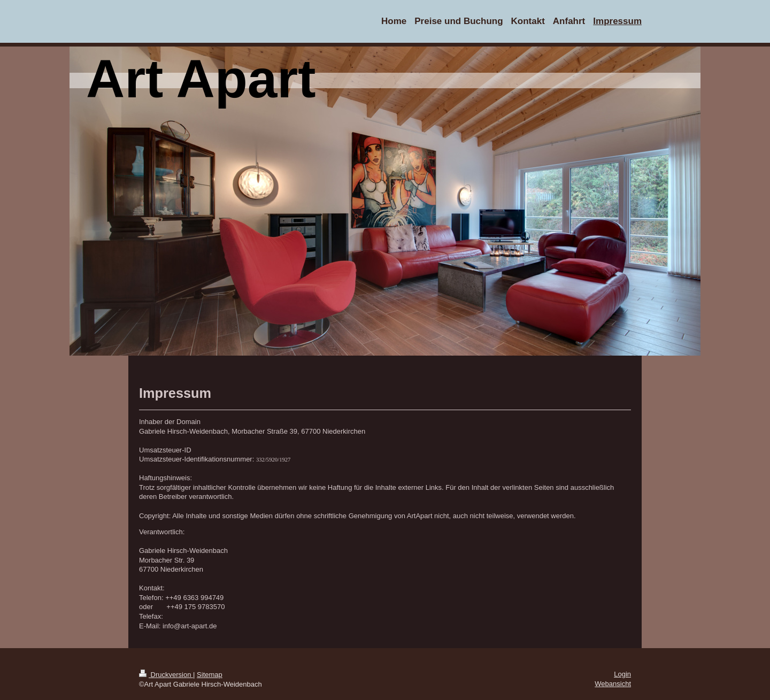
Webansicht (613, 684)
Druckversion (166, 675)
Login (622, 674)
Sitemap (210, 675)
